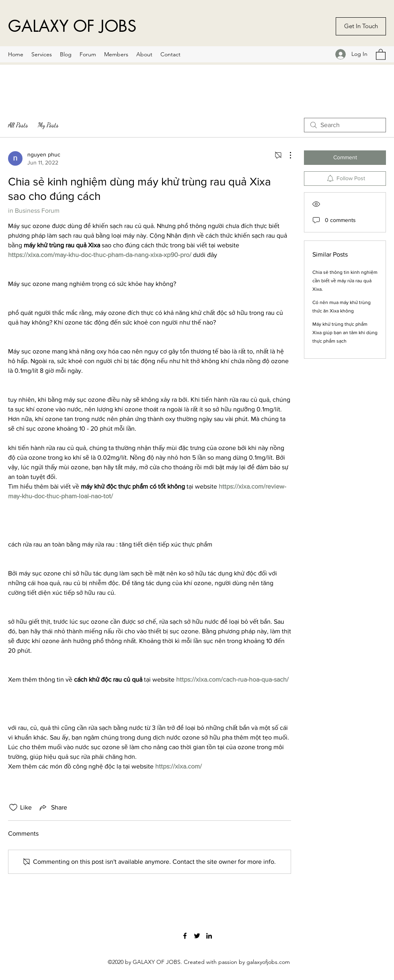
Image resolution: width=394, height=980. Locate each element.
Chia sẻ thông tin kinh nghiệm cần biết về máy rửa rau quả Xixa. (345, 281)
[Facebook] (185, 936)
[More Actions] (286, 155)
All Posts (18, 125)
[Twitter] (197, 936)
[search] (345, 125)
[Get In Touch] (361, 26)
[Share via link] (53, 807)
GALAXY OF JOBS (72, 26)
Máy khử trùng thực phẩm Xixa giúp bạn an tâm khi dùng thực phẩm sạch (345, 333)
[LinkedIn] (209, 936)
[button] (381, 54)
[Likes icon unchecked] (13, 807)
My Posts (48, 125)
